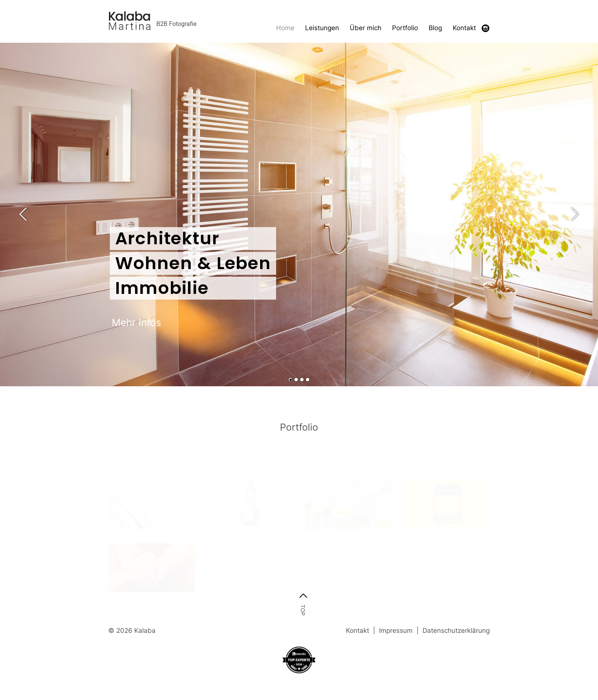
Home (285, 28)
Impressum (397, 631)
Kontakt (464, 28)
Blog (435, 28)
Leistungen (322, 28)
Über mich (366, 28)
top (303, 610)
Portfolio (405, 28)
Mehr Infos (137, 322)
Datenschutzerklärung (456, 631)
